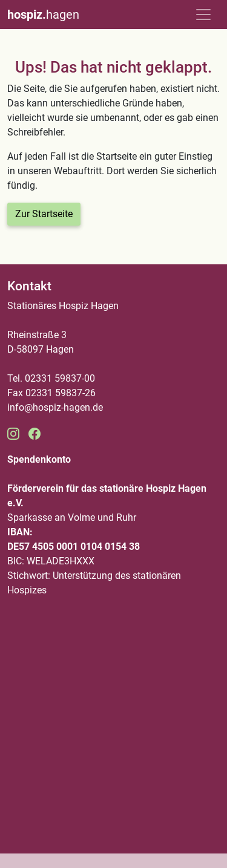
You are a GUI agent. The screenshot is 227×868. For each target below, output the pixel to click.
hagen (43, 15)
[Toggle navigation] (203, 15)
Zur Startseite (44, 214)
